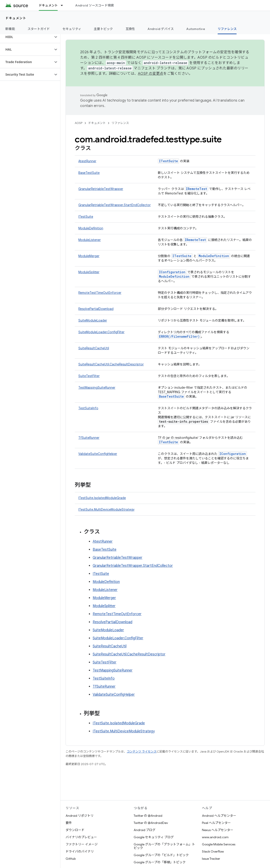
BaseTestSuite (89, 173)
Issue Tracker (211, 859)
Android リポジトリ (80, 816)
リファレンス (120, 123)
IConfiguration (172, 272)
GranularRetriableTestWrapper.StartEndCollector (115, 205)
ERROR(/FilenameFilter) (179, 336)
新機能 (10, 29)
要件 (69, 823)
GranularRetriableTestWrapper (101, 189)
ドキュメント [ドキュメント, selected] (48, 5)
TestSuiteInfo (88, 408)
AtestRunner (87, 161)
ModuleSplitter (89, 272)
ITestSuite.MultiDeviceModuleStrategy (106, 510)
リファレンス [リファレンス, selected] (227, 29)
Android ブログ (145, 830)
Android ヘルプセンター (219, 816)
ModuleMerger (89, 256)
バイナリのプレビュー (81, 837)
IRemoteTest (196, 189)
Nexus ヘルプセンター (218, 830)
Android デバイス (161, 29)
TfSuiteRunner (89, 438)
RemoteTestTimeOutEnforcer (100, 293)
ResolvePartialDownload (96, 309)
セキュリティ (72, 29)
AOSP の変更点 (151, 74)
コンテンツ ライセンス (142, 752)
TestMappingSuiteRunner (97, 388)
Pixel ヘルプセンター (216, 823)
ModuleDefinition (91, 228)
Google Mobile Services (219, 844)
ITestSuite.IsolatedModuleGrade (102, 498)
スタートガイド (39, 29)
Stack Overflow (213, 851)
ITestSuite (168, 161)
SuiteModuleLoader (93, 320)
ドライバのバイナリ (80, 851)
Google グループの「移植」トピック (160, 862)
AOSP (79, 123)
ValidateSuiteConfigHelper (98, 454)
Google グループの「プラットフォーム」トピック (164, 846)
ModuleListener (90, 240)
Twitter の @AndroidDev (151, 823)
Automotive (196, 29)
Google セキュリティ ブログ (154, 837)
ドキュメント (16, 18)
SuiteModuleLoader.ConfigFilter (101, 332)
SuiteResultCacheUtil (94, 348)
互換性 (130, 29)
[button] (27, 37)
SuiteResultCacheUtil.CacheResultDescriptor (111, 364)
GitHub (71, 859)
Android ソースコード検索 (95, 5)
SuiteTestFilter (89, 376)
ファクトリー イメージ (82, 844)
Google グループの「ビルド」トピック (161, 855)
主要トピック (103, 29)
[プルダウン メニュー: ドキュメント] (64, 5)
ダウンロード (75, 830)
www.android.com (215, 837)
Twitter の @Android (148, 816)
